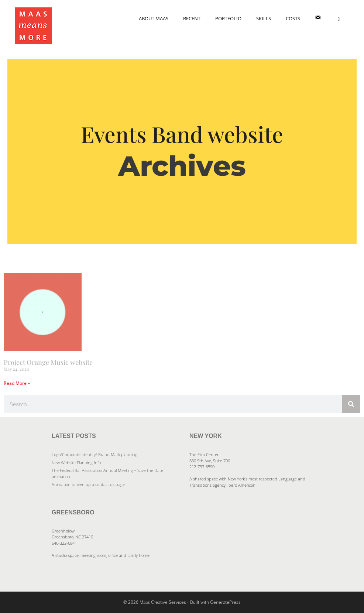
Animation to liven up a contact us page (88, 484)
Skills (264, 18)
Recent (192, 18)
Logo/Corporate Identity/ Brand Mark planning (95, 454)
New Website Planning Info (76, 463)
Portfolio (228, 18)
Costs (293, 18)
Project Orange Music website (48, 362)
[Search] (351, 404)
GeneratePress (225, 602)
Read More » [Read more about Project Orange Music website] (17, 383)
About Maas (154, 18)
